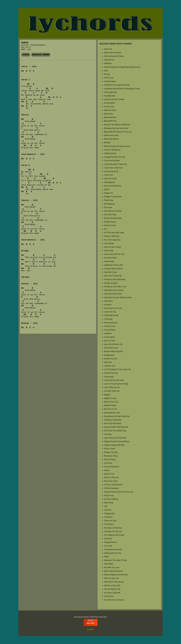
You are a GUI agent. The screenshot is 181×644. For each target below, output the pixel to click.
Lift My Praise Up (111, 373)
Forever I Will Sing (112, 236)
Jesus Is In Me (110, 341)
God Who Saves (111, 258)
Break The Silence (111, 139)
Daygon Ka (109, 193)
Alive (106, 71)
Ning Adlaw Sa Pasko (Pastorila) (117, 416)
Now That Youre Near (113, 423)
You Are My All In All (112, 589)
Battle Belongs (110, 117)
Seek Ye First (109, 474)
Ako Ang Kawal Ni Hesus (114, 56)
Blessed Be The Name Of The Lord (118, 132)
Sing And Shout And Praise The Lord (119, 492)
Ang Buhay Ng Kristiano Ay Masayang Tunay (122, 89)
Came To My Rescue (112, 150)
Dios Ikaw (108, 207)
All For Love (109, 78)
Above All (108, 49)
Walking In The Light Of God (115, 560)
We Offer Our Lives (112, 567)
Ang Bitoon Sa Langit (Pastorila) (117, 85)
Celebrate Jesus (110, 153)
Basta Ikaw (109, 114)
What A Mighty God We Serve (116, 575)
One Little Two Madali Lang (115, 431)
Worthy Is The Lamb (112, 585)
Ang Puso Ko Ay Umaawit (114, 99)
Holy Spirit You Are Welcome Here (118, 297)
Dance (107, 189)
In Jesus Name (110, 330)
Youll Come (109, 596)
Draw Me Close (110, 215)
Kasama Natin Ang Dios (114, 351)
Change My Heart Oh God (115, 157)
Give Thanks (109, 243)
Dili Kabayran (109, 204)
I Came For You (110, 312)
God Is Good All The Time (114, 254)
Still (106, 506)
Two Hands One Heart (113, 549)
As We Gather (110, 103)
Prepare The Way (111, 452)
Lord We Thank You (112, 391)
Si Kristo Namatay (111, 488)
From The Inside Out (112, 240)
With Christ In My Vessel (114, 582)
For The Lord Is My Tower (114, 233)
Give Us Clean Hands (113, 247)
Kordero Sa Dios (111, 359)
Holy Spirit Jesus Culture (114, 290)
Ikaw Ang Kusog (111, 323)
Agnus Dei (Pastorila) (113, 53)
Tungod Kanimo (110, 542)
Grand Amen (109, 261)
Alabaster (108, 63)
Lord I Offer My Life (112, 387)
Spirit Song (109, 503)
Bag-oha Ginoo (110, 110)
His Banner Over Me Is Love (115, 287)
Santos (107, 470)
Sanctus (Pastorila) (112, 467)
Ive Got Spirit (109, 337)
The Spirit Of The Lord (113, 531)
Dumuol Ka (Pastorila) (113, 218)
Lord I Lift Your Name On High (116, 384)
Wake (106, 557)
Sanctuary (108, 463)
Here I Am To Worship (113, 276)
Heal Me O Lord (110, 272)
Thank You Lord (110, 521)
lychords (91, 629)
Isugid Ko (108, 333)
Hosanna (108, 305)
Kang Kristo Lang (111, 348)
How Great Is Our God (113, 308)
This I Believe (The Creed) (114, 535)
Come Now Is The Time (113, 168)
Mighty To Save (110, 398)
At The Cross (109, 107)
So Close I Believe (111, 499)
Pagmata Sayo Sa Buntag (114, 445)
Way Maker (109, 564)
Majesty (107, 395)
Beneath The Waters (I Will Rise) (117, 125)
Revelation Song (111, 456)
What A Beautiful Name (114, 571)
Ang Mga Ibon (110, 96)
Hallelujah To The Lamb (114, 265)
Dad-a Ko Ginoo (111, 178)
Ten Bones (108, 517)
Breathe (107, 142)
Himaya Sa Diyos (111, 283)
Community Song (111, 171)
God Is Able (109, 251)
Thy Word (108, 539)
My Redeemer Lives (112, 413)
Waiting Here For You (113, 553)
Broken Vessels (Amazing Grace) (117, 146)
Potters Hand (109, 449)
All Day (107, 74)
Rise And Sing (110, 459)
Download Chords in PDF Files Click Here (90, 617)
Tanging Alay (109, 513)
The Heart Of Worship (113, 528)
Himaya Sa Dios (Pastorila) (115, 279)
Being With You (110, 121)
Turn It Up (108, 546)
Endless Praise (110, 222)
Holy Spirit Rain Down (113, 294)
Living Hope (109, 377)
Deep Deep (109, 200)
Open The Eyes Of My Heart (115, 438)
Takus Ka (108, 510)
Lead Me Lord (110, 366)
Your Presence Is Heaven (114, 600)
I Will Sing (108, 319)
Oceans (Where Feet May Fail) (116, 427)
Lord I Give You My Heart (114, 380)
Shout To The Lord (111, 477)
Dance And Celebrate (113, 186)
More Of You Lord (111, 402)
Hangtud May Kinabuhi (113, 269)
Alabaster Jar (109, 60)
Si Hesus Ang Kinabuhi (113, 485)
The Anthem (109, 524)
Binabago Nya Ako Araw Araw (116, 128)
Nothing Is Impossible (113, 420)
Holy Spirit (108, 301)
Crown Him (109, 175)
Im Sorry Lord (110, 326)
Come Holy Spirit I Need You (116, 164)
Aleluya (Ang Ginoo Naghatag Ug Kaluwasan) (122, 67)
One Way (108, 434)
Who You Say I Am (111, 578)
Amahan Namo (110, 81)
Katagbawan (109, 355)
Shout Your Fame (111, 481)
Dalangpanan (110, 182)
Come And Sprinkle (112, 160)
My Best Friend (110, 405)
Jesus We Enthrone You (113, 344)
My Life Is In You (111, 409)
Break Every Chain (111, 135)
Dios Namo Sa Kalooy (113, 211)
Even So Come (110, 225)
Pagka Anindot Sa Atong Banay (117, 441)
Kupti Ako (108, 362)
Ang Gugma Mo (110, 92)
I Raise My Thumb (111, 315)
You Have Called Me (112, 593)
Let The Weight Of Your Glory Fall (118, 369)
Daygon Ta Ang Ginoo (113, 197)
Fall (106, 229)
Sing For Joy (109, 495)
